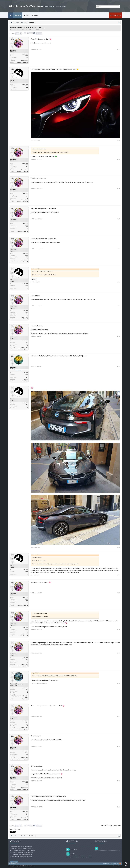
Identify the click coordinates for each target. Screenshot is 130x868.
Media (27, 15)
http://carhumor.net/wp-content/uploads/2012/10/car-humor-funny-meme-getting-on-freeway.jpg (62, 182)
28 (27, 693)
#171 (118, 547)
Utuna (12, 80)
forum (10, 864)
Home (11, 15)
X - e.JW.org (72, 850)
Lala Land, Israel (24, 381)
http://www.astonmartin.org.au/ (41, 43)
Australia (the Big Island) (22, 62)
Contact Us (106, 864)
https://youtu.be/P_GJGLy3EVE (40, 617)
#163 (118, 159)
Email (98, 848)
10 (37, 34)
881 (27, 689)
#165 (118, 219)
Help (111, 864)
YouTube (71, 854)
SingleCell (13, 367)
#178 (118, 746)
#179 (118, 781)
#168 (118, 306)
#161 (118, 49)
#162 (118, 141)
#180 (118, 807)
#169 (118, 336)
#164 (118, 189)
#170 (118, 366)
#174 (118, 630)
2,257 (27, 56)
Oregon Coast (25, 699)
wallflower (31, 30)
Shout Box (20, 30)
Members (36, 15)
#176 (118, 683)
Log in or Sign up (115, 15)
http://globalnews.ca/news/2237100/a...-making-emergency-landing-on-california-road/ (58, 800)
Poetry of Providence (17, 684)
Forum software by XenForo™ (22, 866)
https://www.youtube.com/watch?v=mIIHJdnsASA (46, 778)
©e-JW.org (16, 864)
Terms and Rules (117, 866)
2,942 (27, 86)
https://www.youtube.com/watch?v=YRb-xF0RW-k (47, 740)
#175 (118, 653)
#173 (118, 593)
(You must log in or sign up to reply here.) (111, 825)
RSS (120, 864)
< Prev (17, 34)
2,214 (27, 374)
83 (27, 59)
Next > (40, 34)
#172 (118, 575)
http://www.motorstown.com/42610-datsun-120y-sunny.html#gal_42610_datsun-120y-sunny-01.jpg (63, 300)
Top (118, 864)
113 (27, 378)
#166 (118, 249)
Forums (19, 15)
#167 (118, 282)
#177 (118, 716)
